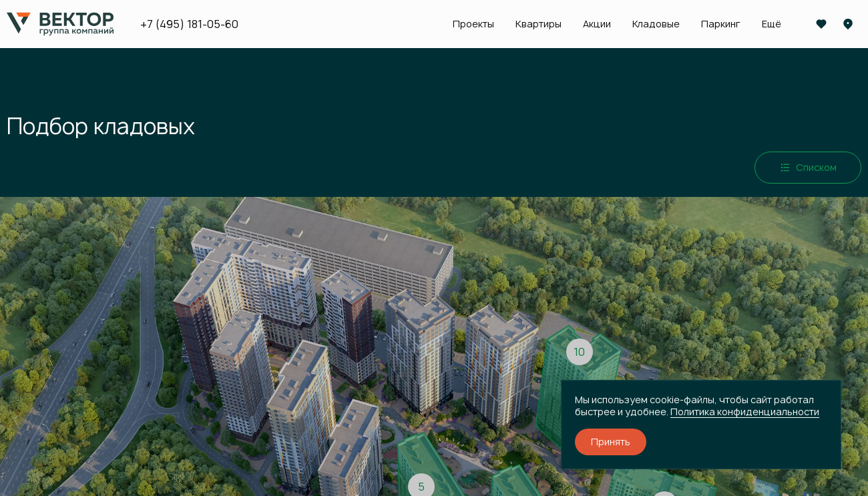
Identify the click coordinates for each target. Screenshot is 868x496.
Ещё (772, 24)
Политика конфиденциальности (745, 412)
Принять (611, 442)
